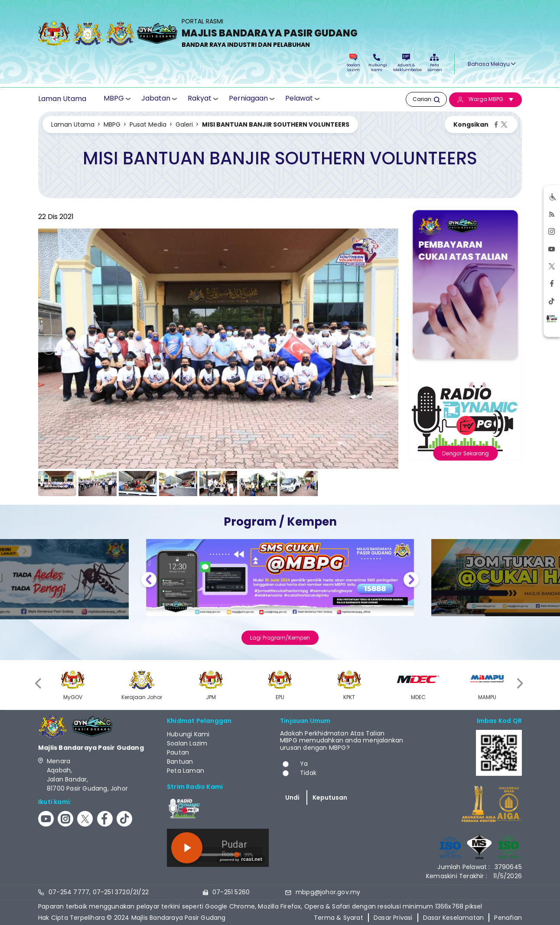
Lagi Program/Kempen (280, 638)
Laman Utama (62, 99)
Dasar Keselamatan (453, 918)
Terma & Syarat (339, 918)
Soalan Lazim (353, 63)
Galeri (184, 124)
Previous (149, 581)
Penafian (508, 918)
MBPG (114, 99)
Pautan (178, 752)
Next (411, 581)
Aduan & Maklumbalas (406, 63)
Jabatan (156, 99)
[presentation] (39, 684)
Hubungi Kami (377, 63)
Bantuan (180, 762)
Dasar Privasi (393, 918)
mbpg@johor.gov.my (328, 892)
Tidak (308, 773)
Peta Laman (434, 63)
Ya (304, 764)
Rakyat (200, 99)
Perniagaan (248, 99)
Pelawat (299, 99)
